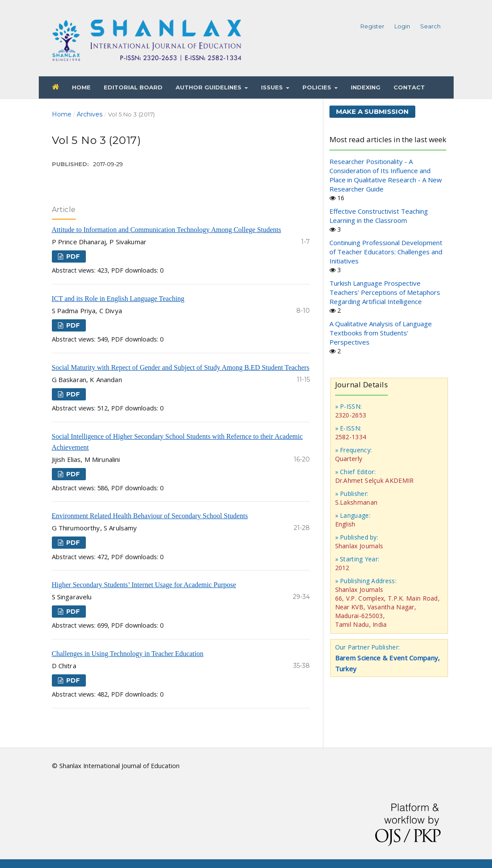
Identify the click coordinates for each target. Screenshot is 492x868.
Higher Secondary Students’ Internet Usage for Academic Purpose (144, 585)
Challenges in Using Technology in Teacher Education (128, 654)
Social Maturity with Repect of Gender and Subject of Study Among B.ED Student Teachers (181, 367)
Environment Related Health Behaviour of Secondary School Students (150, 516)
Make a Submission (372, 111)
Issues (273, 87)
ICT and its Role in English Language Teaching (118, 299)
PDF (72, 256)
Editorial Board (133, 87)
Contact (409, 87)
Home (81, 87)
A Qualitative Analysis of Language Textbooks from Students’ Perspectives (381, 333)
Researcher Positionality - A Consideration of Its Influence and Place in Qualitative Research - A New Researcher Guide (386, 175)
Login (402, 26)
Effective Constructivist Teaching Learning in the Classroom (379, 216)
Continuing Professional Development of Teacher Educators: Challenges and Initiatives (386, 252)
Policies (318, 87)
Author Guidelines (209, 87)
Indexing (366, 87)
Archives (90, 114)
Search (430, 26)
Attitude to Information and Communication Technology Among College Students (167, 230)
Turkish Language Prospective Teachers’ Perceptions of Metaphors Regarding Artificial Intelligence (385, 292)
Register (372, 26)
